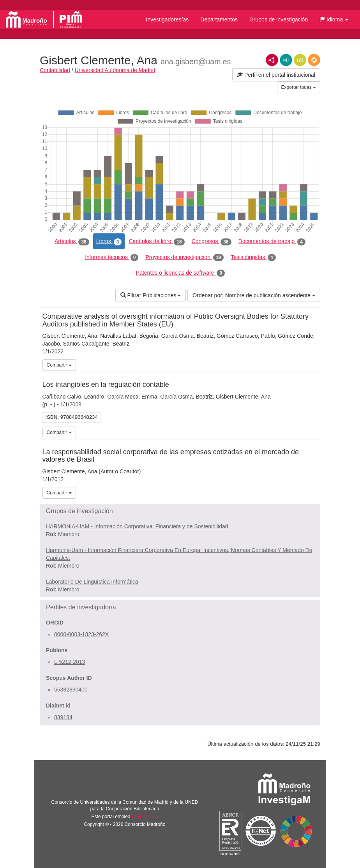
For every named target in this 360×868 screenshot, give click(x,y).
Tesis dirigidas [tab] (253, 258)
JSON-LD (286, 60)
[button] (334, 19)
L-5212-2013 (70, 662)
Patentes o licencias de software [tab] (180, 273)
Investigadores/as (168, 19)
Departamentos (219, 19)
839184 (63, 717)
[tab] (180, 511)
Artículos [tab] (72, 242)
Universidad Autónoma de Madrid (115, 70)
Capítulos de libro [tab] (156, 242)
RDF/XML (272, 60)
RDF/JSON (314, 60)
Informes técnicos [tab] (112, 258)
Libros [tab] (109, 242)
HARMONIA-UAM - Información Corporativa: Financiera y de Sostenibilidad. (138, 526)
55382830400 (71, 690)
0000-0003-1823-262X (81, 634)
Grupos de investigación (279, 19)
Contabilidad (55, 70)
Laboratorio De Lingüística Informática (92, 582)
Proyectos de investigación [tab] (184, 258)
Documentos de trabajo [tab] (272, 242)
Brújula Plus (144, 817)
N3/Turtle (300, 60)
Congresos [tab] (212, 242)
